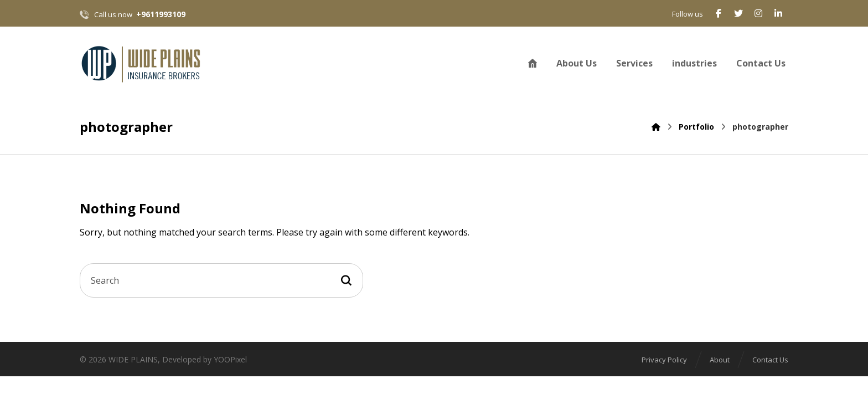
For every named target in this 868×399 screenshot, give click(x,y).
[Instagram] (758, 13)
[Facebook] (719, 13)
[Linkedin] (778, 13)
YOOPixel (230, 359)
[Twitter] (738, 13)
